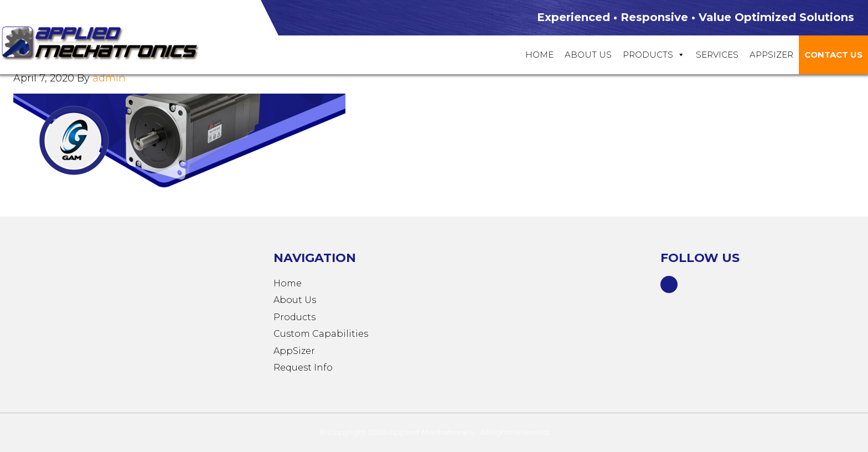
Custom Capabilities (321, 334)
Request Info (303, 368)
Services (717, 55)
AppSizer (294, 351)
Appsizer (771, 55)
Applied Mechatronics (111, 42)
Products (654, 55)
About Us (588, 55)
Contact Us (833, 55)
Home (539, 55)
